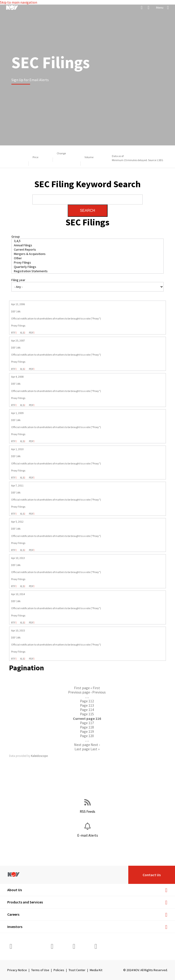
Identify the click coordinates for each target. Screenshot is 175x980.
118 (87, 727)
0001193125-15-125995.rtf (13, 659)
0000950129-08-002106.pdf (31, 405)
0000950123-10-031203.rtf (13, 478)
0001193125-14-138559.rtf (13, 623)
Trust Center (77, 970)
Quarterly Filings (88, 267)
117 (87, 723)
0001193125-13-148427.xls (22, 586)
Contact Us (152, 875)
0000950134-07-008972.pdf (31, 369)
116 (87, 718)
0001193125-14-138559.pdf (31, 623)
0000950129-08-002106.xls (22, 405)
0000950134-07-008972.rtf (13, 369)
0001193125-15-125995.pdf (31, 659)
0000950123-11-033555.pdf (31, 514)
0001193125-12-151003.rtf (13, 550)
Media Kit (96, 970)
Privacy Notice (17, 970)
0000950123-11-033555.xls (22, 514)
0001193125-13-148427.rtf (13, 586)
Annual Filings (88, 245)
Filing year (18, 280)
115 (87, 714)
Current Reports (88, 250)
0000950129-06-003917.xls (22, 333)
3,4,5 (88, 241)
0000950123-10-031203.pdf (31, 478)
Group (16, 237)
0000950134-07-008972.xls (22, 369)
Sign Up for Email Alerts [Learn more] (30, 80)
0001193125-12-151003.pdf (31, 550)
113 (87, 705)
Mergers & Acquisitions (88, 254)
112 (87, 701)
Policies (59, 970)
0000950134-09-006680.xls (22, 441)
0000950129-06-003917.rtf (13, 333)
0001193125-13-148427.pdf (31, 586)
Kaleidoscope (39, 756)
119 (87, 731)
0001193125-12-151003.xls (22, 550)
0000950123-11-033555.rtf (13, 514)
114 (87, 710)
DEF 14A (16, 311)
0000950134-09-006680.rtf (13, 441)
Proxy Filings (88, 263)
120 (87, 736)
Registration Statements (88, 271)
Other (88, 258)
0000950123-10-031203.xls (22, 478)
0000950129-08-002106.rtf (13, 405)
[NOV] (12, 7)
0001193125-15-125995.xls (22, 659)
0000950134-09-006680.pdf (31, 441)
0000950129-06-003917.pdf (31, 333)
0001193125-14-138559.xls (22, 623)
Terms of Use (40, 970)
